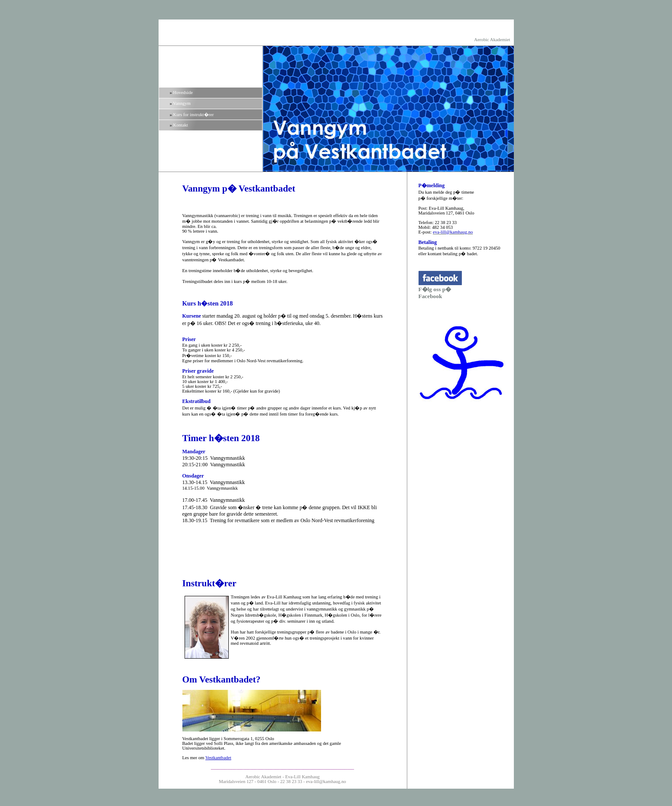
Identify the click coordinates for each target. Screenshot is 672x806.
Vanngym (182, 103)
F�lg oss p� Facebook (435, 293)
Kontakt (181, 125)
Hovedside (183, 93)
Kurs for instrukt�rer (194, 115)
